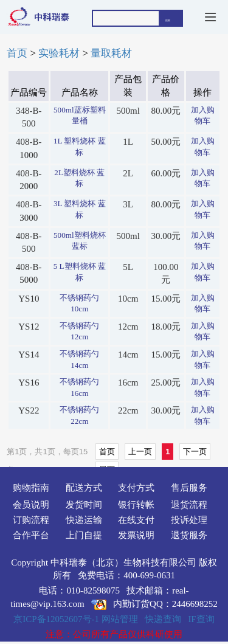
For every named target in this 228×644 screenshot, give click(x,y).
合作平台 (31, 535)
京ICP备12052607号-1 (56, 619)
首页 (17, 53)
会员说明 (31, 505)
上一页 (140, 452)
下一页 (195, 452)
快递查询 (163, 619)
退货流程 (189, 505)
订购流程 (31, 520)
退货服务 (189, 535)
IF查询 (201, 619)
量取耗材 (111, 53)
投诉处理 (189, 520)
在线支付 (136, 520)
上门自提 (84, 535)
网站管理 (120, 619)
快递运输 (84, 520)
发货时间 (84, 505)
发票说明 (136, 535)
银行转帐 (136, 505)
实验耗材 (59, 53)
